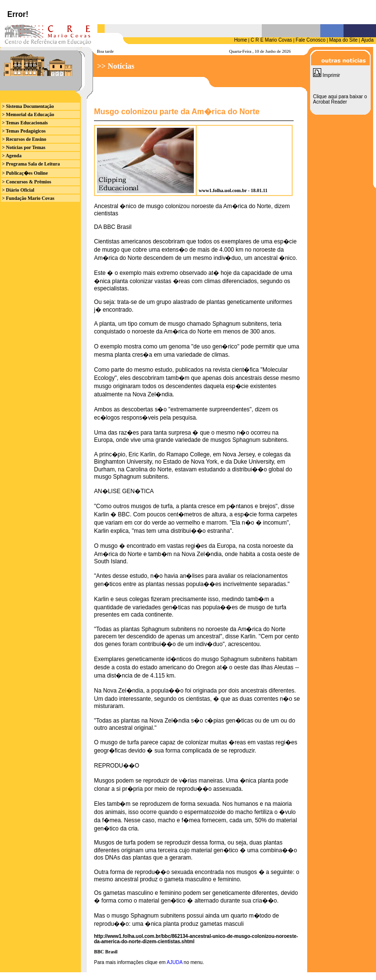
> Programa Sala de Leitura (31, 164)
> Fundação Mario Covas (28, 198)
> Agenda (12, 156)
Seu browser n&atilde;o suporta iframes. (188, 12)
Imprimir (327, 75)
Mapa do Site (343, 40)
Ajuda (367, 40)
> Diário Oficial (18, 190)
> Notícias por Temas (24, 147)
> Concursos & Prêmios (27, 182)
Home (241, 40)
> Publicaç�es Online (25, 173)
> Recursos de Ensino (24, 139)
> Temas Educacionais (25, 123)
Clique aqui (325, 97)
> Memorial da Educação (28, 114)
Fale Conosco (311, 40)
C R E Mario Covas (271, 40)
